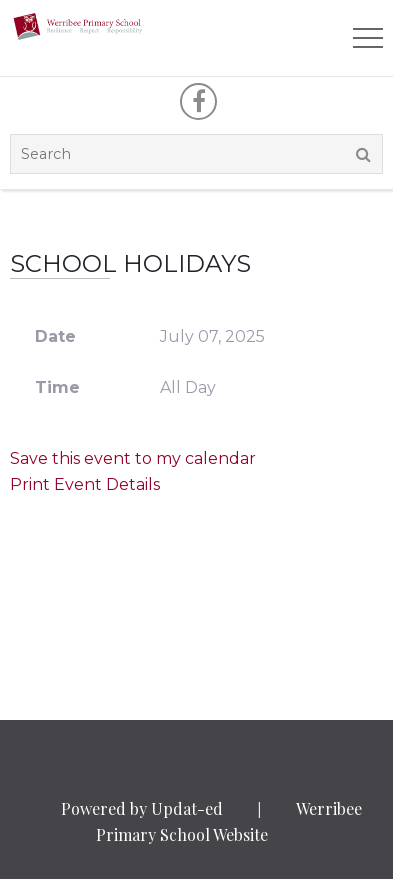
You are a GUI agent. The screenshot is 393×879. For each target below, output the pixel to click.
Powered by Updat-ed (142, 808)
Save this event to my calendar (133, 458)
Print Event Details (85, 484)
